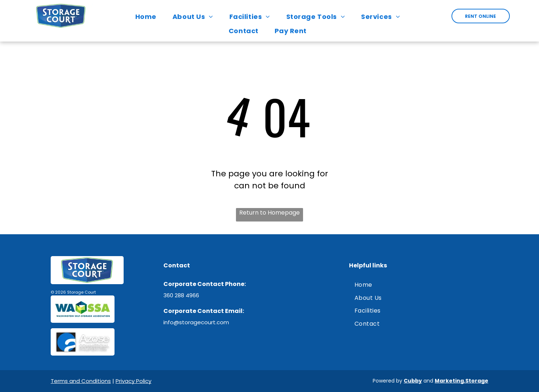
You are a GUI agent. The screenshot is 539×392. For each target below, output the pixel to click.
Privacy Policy (133, 381)
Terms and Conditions (81, 381)
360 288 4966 (181, 295)
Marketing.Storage (462, 381)
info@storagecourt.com (196, 322)
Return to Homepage (269, 213)
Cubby (413, 381)
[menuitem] (148, 17)
